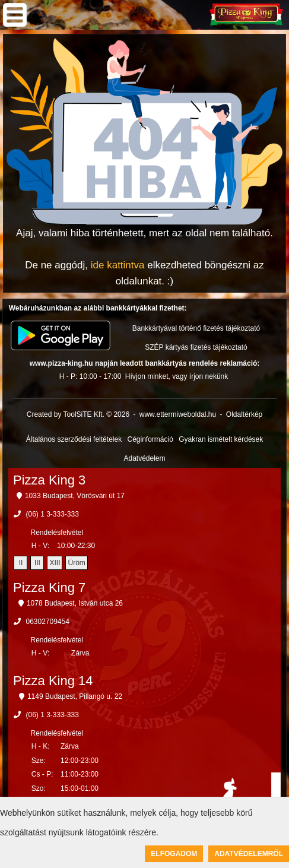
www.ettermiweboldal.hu (178, 414)
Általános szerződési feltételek (74, 439)
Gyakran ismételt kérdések (221, 439)
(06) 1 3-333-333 (52, 514)
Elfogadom (174, 854)
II (21, 563)
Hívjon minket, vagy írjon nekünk (177, 376)
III (37, 563)
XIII (55, 563)
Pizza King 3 (49, 480)
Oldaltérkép (244, 414)
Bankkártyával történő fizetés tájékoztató (196, 328)
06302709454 (47, 622)
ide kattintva (118, 265)
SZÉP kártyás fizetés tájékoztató (196, 347)
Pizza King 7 (49, 587)
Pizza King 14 (53, 681)
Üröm (76, 563)
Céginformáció (150, 439)
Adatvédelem (144, 458)
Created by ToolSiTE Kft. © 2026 (78, 414)
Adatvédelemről (249, 854)
